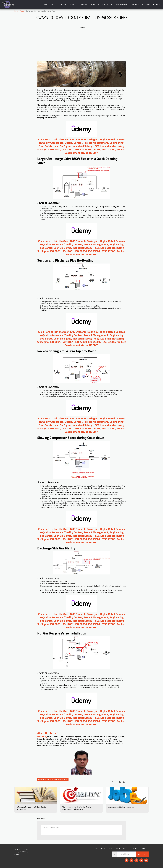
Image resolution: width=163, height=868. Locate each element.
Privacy (17, 854)
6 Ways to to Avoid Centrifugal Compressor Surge (53, 779)
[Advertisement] (81, 45)
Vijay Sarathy (42, 737)
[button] (84, 5)
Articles (22, 11)
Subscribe (142, 854)
